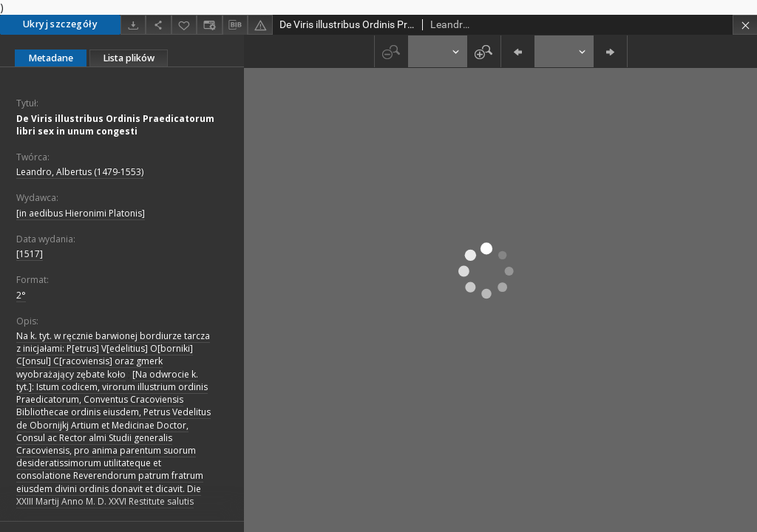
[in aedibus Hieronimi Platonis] (81, 213)
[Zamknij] (745, 25)
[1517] (30, 254)
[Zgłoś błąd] (260, 25)
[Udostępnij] (158, 25)
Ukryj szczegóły (60, 24)
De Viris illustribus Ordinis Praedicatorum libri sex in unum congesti (115, 125)
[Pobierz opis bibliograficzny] (235, 25)
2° (21, 295)
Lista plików (129, 58)
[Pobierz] (133, 25)
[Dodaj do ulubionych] (184, 25)
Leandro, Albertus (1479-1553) (80, 172)
